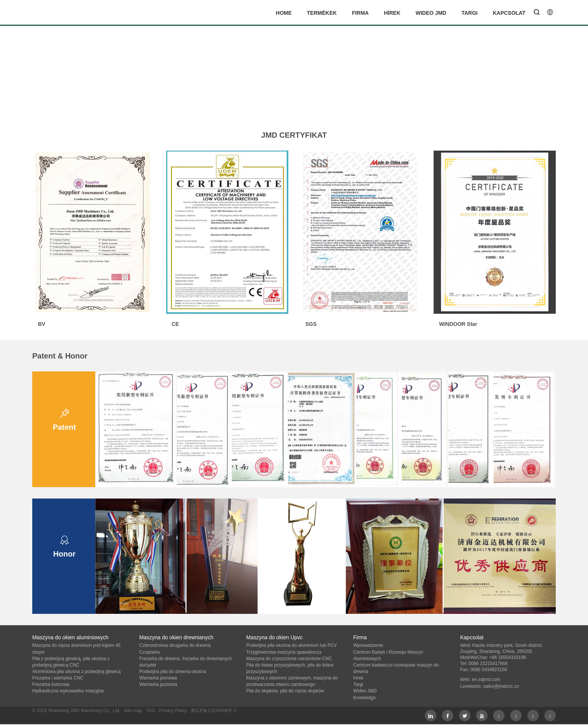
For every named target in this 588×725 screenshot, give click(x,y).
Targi (469, 13)
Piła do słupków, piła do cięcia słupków (285, 691)
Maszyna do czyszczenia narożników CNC (289, 659)
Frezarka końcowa (51, 684)
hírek (392, 13)
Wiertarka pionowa (158, 678)
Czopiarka (149, 652)
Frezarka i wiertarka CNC (58, 678)
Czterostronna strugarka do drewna (175, 645)
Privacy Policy (173, 711)
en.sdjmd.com (486, 679)
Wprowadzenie (368, 645)
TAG (150, 711)
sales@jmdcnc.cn (501, 686)
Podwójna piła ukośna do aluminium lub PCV (292, 645)
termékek (322, 13)
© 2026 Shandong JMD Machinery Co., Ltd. (76, 711)
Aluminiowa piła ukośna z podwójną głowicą (76, 672)
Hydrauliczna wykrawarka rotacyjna (68, 691)
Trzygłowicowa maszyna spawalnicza (284, 652)
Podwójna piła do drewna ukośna (173, 672)
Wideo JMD (431, 13)
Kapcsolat (509, 13)
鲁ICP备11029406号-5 (214, 711)
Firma (360, 13)
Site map (133, 711)
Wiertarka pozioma (158, 684)
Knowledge (364, 698)
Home (284, 13)
